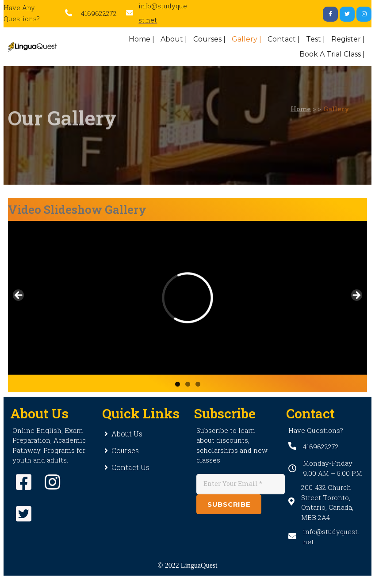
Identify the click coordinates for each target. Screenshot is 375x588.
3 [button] (198, 384)
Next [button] (356, 296)
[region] (187, 298)
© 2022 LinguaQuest (188, 565)
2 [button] (188, 384)
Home (301, 98)
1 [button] (178, 384)
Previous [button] (19, 296)
